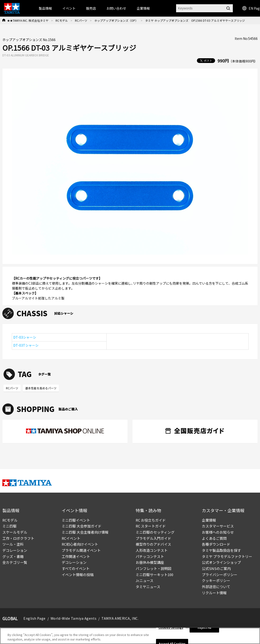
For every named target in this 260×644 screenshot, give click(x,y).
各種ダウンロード (216, 544)
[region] (130, 636)
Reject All (204, 628)
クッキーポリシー (216, 580)
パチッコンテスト (150, 556)
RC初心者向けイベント (80, 544)
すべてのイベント (76, 568)
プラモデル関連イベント (81, 550)
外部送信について (216, 587)
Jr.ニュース (145, 580)
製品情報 (45, 8)
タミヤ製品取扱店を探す (221, 550)
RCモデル (62, 20)
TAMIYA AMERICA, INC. (120, 618)
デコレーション (15, 550)
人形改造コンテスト (152, 550)
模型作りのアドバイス (153, 544)
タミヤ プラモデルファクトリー (227, 556)
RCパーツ (81, 20)
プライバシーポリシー (220, 575)
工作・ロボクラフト (18, 538)
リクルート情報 (214, 593)
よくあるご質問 (214, 538)
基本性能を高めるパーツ (41, 388)
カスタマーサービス (218, 526)
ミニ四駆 (9, 526)
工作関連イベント (76, 556)
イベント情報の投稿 (78, 575)
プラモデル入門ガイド (153, 538)
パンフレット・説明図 (154, 568)
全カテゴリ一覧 (15, 562)
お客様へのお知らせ (218, 532)
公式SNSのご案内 (216, 568)
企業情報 (209, 520)
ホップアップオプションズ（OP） (116, 20)
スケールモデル (15, 532)
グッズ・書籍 (13, 556)
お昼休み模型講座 (150, 562)
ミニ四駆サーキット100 (154, 575)
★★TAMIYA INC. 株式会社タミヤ (28, 20)
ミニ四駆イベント (76, 520)
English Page (35, 618)
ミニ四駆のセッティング (155, 532)
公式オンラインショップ (221, 562)
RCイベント (71, 538)
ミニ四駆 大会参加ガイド (82, 526)
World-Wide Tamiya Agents (74, 618)
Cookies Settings (171, 628)
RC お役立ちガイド (151, 520)
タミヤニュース (148, 587)
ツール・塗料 (13, 544)
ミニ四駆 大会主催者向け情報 (85, 532)
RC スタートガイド (151, 526)
